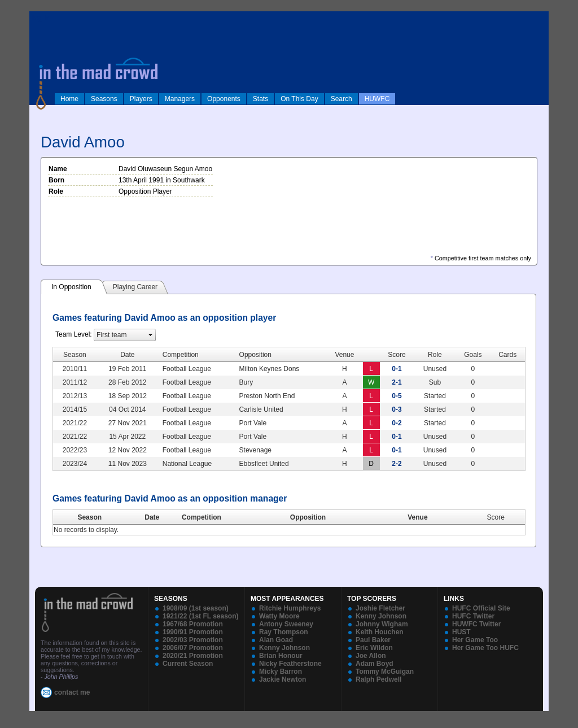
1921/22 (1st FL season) (201, 616)
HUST (461, 632)
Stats (260, 99)
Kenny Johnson (284, 648)
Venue (417, 517)
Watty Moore (279, 616)
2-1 (397, 382)
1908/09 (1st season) (196, 608)
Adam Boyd (375, 664)
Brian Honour (281, 656)
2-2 (397, 464)
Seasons (104, 99)
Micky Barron (281, 672)
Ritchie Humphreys (290, 608)
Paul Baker (373, 640)
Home (69, 99)
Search (341, 99)
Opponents (224, 99)
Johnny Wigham (382, 624)
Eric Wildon (374, 648)
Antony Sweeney (286, 624)
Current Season (188, 664)
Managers (180, 99)
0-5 (397, 396)
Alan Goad (276, 640)
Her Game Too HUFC (485, 648)
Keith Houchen (380, 632)
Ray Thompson (284, 632)
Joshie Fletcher (380, 608)
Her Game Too (475, 640)
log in (41, 18)
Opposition (308, 517)
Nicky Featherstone (290, 664)
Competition (202, 517)
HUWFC (377, 99)
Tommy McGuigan (385, 672)
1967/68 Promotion (193, 624)
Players (141, 99)
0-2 (397, 423)
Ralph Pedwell (378, 679)
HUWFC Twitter (476, 624)
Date (152, 517)
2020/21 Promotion (193, 656)
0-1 (397, 369)
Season (89, 517)
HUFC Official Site (481, 608)
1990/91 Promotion (193, 632)
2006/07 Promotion (193, 648)
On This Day (299, 99)
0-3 (397, 409)
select (151, 335)
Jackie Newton (283, 679)
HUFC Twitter (473, 616)
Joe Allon (371, 656)
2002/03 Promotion (193, 640)
